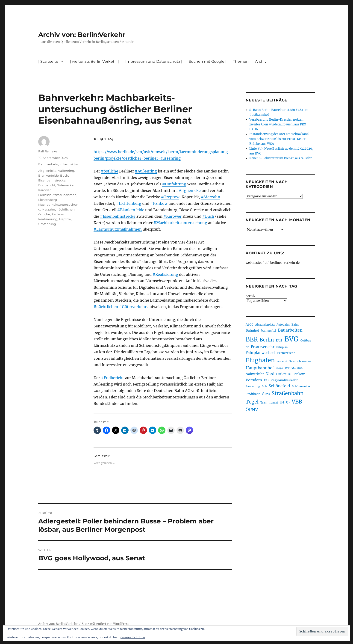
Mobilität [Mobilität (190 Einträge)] (298, 368)
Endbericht (47, 185)
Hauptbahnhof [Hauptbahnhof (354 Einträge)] (260, 368)
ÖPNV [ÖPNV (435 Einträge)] (252, 410)
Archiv (261, 61)
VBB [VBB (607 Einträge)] (297, 402)
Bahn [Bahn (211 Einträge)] (295, 325)
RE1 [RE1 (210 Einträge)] (266, 380)
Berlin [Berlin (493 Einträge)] (267, 340)
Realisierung (48, 219)
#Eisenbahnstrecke (118, 216)
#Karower (172, 216)
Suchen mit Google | (208, 61)
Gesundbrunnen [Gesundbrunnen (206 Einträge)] (300, 361)
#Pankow (159, 203)
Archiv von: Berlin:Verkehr (82, 35)
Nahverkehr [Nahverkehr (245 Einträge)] (255, 374)
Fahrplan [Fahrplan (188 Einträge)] (282, 347)
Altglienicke (47, 171)
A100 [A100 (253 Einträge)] (250, 324)
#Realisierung (165, 274)
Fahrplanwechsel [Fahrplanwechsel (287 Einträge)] (260, 353)
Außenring (66, 171)
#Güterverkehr (133, 307)
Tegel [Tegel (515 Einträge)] (252, 402)
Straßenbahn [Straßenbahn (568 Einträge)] (288, 393)
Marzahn (48, 209)
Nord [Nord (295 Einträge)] (270, 374)
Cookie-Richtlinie (133, 637)
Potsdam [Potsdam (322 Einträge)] (254, 380)
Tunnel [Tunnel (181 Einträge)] (274, 403)
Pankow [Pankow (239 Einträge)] (299, 374)
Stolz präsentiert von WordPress (106, 624)
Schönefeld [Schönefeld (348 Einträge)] (279, 386)
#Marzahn (211, 197)
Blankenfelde (49, 175)
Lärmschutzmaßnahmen (57, 195)
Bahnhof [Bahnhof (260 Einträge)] (253, 330)
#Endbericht (112, 378)
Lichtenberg (48, 200)
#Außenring (146, 171)
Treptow (65, 219)
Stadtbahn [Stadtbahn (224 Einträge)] (253, 394)
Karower (44, 190)
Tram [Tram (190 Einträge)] (264, 403)
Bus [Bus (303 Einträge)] (279, 340)
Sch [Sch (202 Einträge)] (264, 386)
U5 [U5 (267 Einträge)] (282, 402)
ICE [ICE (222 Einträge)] (287, 368)
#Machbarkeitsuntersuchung (180, 223)
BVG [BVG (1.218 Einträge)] (291, 339)
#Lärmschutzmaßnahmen (118, 229)
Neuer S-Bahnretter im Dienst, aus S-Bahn (281, 158)
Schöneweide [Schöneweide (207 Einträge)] (301, 386)
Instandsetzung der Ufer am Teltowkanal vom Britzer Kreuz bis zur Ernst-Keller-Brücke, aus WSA (279, 139)
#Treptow (170, 197)
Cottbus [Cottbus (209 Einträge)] (306, 340)
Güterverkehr (67, 185)
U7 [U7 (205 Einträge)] (288, 402)
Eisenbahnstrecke (52, 180)
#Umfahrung (174, 184)
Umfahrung (47, 224)
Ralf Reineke (48, 151)
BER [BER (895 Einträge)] (252, 339)
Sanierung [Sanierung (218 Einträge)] (253, 386)
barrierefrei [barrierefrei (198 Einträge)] (269, 331)
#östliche (110, 171)
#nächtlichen (106, 307)
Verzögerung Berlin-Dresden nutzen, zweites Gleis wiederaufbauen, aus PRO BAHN (278, 124)
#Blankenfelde (131, 210)
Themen (241, 61)
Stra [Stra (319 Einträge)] (266, 394)
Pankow (57, 214)
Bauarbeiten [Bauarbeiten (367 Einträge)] (290, 330)
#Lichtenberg (129, 203)
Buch (64, 175)
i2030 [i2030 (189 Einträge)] (279, 368)
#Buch (208, 216)
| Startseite (48, 61)
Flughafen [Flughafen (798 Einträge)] (260, 360)
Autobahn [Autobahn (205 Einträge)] (283, 325)
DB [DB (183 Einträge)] (247, 347)
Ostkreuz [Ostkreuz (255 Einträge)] (283, 374)
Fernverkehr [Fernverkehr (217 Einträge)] (286, 353)
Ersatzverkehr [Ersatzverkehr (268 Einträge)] (263, 347)
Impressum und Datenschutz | (154, 61)
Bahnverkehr (48, 164)
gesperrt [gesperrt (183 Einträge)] (282, 361)
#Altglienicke (188, 190)
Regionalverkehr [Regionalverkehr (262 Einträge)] (284, 380)
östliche (44, 214)
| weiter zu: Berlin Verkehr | (94, 61)
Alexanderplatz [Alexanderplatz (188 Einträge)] (265, 325)
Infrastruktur (69, 164)
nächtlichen (66, 209)
